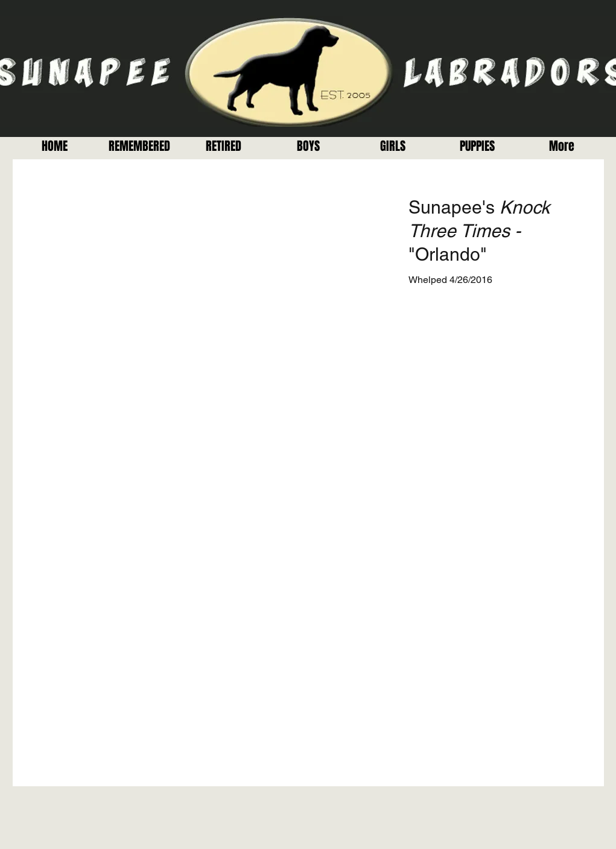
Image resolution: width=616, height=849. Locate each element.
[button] (224, 146)
